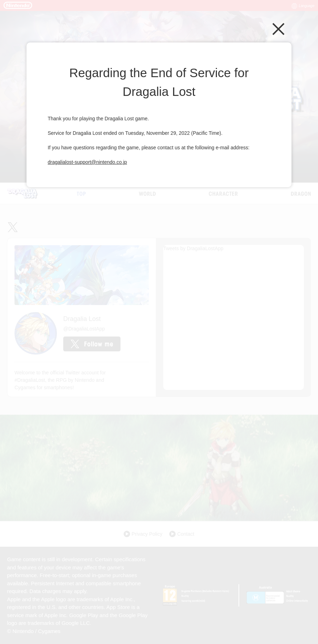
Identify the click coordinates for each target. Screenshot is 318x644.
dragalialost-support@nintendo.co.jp (87, 162)
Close (278, 29)
